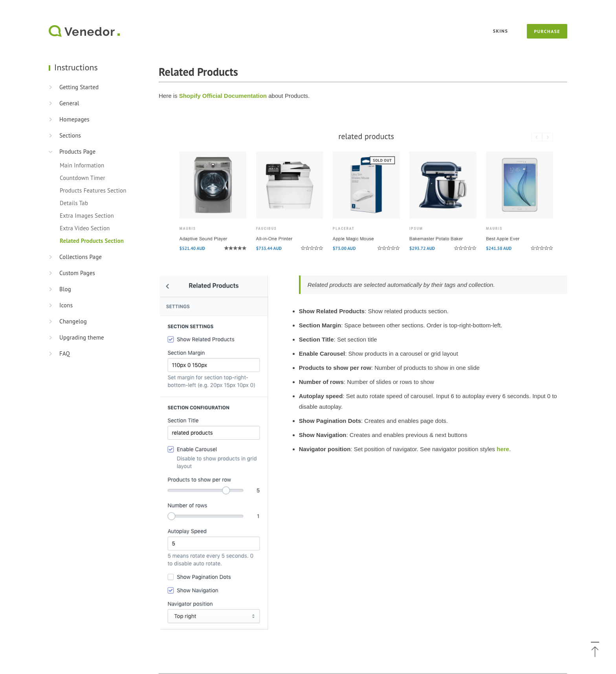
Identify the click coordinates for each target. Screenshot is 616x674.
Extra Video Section (85, 228)
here (503, 449)
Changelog (73, 321)
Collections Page (81, 257)
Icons (66, 305)
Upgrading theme (82, 337)
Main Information (82, 165)
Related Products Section (92, 241)
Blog (65, 289)
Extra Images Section (87, 216)
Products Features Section (93, 190)
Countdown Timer (82, 178)
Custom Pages (77, 273)
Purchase (547, 31)
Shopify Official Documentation (223, 96)
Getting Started (79, 87)
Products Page (77, 152)
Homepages (74, 119)
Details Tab (74, 203)
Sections (70, 135)
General (69, 103)
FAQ (65, 354)
